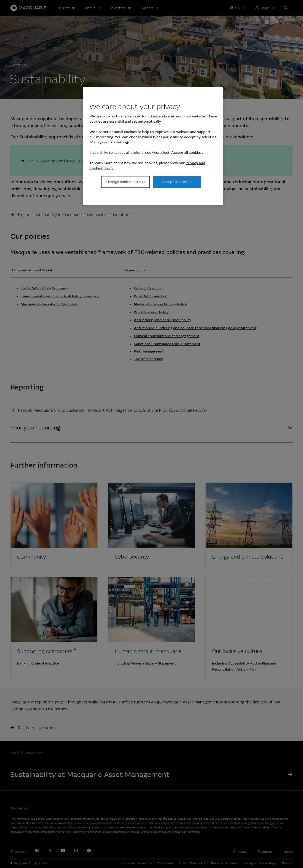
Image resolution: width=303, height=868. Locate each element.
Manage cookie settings (125, 182)
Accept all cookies (177, 182)
